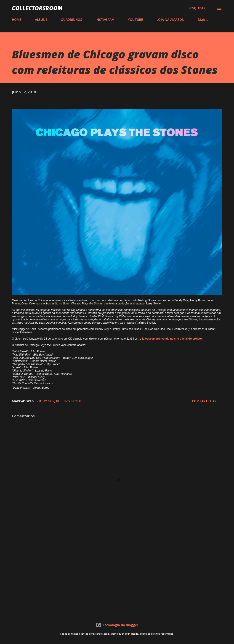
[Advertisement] (117, 571)
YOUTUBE (136, 20)
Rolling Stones (70, 401)
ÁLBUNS (41, 20)
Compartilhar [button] (204, 401)
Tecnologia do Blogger (117, 625)
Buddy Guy (45, 401)
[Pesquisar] (197, 8)
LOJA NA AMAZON (170, 20)
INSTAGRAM (105, 20)
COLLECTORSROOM (37, 8)
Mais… (203, 20)
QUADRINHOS (71, 20)
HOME (17, 20)
